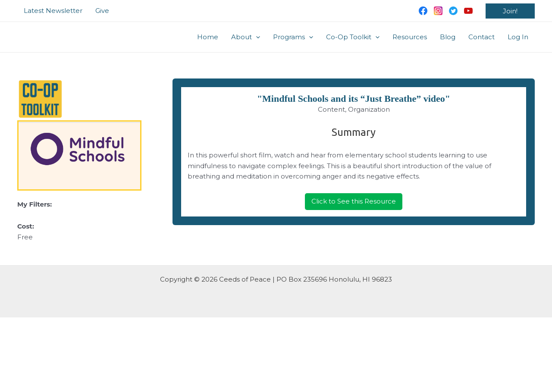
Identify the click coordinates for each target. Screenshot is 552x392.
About (246, 37)
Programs (293, 37)
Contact (481, 37)
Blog (448, 37)
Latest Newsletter (53, 11)
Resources (410, 37)
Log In (518, 37)
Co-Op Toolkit (353, 37)
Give (102, 11)
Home (208, 37)
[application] (256, 37)
